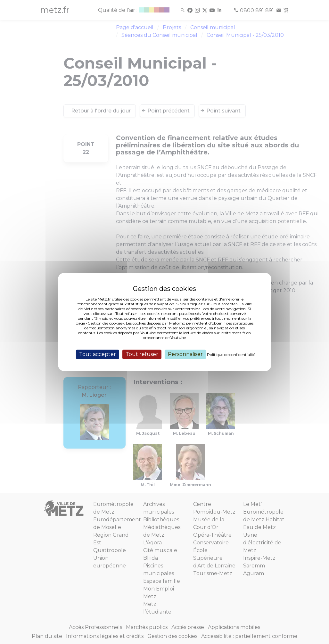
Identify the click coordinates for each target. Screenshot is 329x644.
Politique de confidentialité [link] (231, 355)
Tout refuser (142, 354)
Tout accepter (98, 354)
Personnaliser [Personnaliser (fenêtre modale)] (185, 354)
